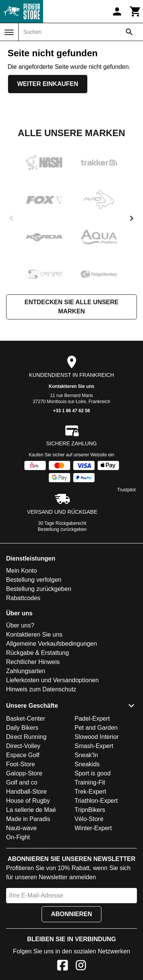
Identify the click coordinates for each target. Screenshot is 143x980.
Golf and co (22, 782)
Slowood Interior (97, 737)
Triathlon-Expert (96, 801)
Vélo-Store (89, 819)
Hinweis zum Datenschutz (41, 689)
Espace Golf (23, 755)
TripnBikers (90, 810)
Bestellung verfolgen (34, 580)
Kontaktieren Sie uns (71, 386)
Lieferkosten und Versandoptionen (52, 680)
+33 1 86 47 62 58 (71, 411)
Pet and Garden (96, 728)
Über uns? (20, 625)
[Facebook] (63, 966)
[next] (132, 218)
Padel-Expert (92, 719)
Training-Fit (90, 782)
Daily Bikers (22, 728)
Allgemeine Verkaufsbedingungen (51, 644)
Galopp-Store (24, 773)
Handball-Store (27, 792)
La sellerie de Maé (31, 810)
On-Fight (18, 837)
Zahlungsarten (26, 671)
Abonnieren (72, 914)
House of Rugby (28, 801)
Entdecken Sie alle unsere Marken (71, 307)
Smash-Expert (94, 746)
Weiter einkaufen (48, 84)
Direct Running (26, 737)
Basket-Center (26, 719)
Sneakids (87, 764)
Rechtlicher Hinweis (33, 662)
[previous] (11, 218)
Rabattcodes (23, 598)
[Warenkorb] (135, 11)
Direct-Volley (23, 746)
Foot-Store (21, 764)
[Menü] (9, 32)
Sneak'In (87, 755)
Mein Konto (22, 571)
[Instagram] (81, 966)
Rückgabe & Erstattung (38, 653)
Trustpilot (126, 490)
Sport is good (93, 773)
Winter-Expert (93, 828)
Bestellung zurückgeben (62, 529)
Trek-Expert (91, 792)
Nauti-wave (21, 828)
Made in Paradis (28, 819)
